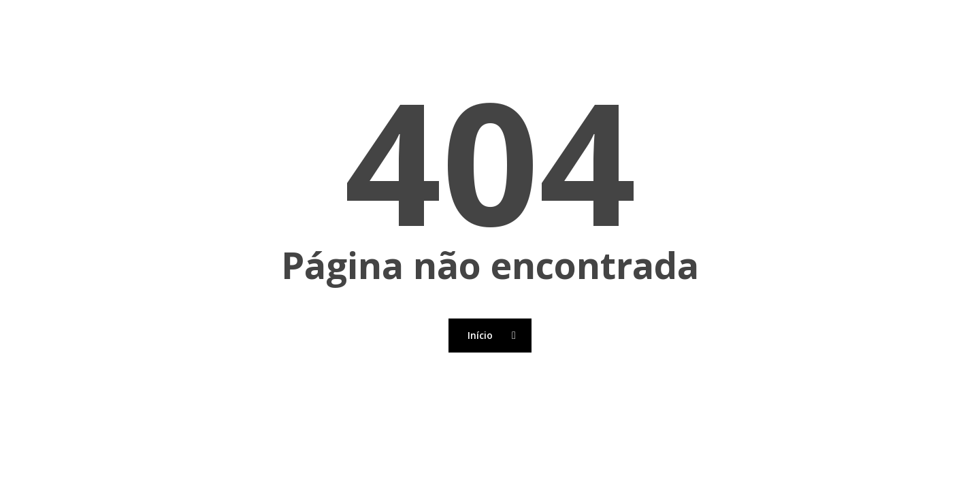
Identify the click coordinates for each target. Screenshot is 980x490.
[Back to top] (490, 481)
